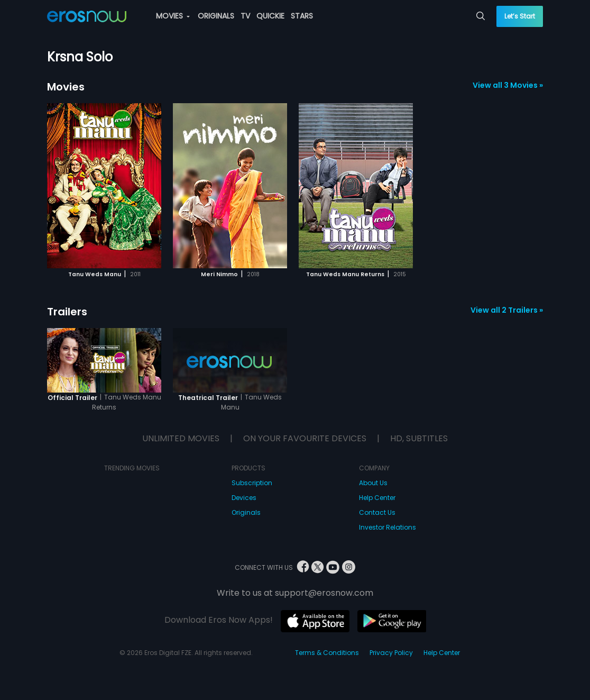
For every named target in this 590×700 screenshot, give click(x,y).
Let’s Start (520, 16)
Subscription (252, 483)
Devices (244, 498)
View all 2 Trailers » (507, 310)
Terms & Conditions (327, 653)
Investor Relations (388, 527)
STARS (302, 16)
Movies (66, 87)
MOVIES (173, 16)
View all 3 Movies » (508, 85)
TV (245, 16)
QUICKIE (270, 16)
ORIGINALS (216, 16)
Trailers (67, 312)
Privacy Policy (391, 653)
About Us (373, 483)
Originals (246, 512)
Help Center (377, 498)
